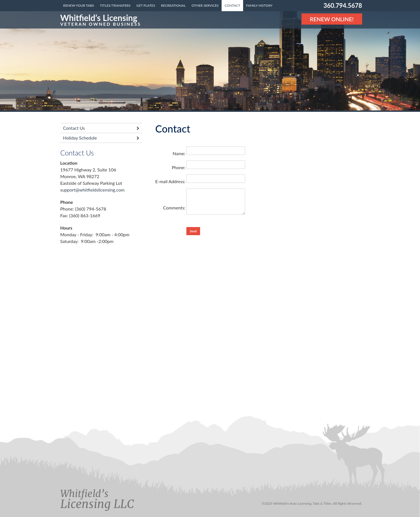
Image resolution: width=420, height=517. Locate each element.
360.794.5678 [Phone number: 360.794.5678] (343, 5)
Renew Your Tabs (79, 5)
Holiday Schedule (80, 138)
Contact (232, 5)
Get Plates (146, 5)
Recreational (173, 5)
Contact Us (74, 128)
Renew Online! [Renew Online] (332, 19)
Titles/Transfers (115, 5)
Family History (259, 5)
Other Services (205, 5)
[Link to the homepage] (101, 20)
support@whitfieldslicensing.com (92, 190)
